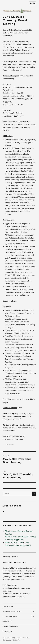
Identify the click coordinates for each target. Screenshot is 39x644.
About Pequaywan (11, 616)
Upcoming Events (12, 506)
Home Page (8, 606)
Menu (33, 3)
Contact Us (8, 631)
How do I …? (8, 621)
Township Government (12, 611)
